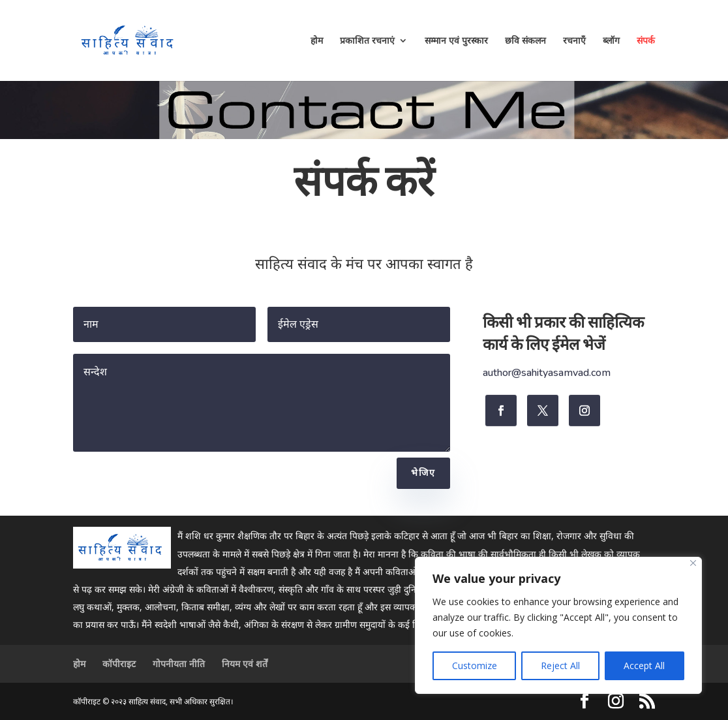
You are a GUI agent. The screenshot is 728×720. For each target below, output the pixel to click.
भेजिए (423, 473)
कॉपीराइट (119, 664)
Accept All (644, 665)
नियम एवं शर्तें (245, 664)
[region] (558, 625)
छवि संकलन (525, 41)
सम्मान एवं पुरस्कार (456, 41)
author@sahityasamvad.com (547, 373)
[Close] (693, 563)
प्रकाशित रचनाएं (367, 41)
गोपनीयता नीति (179, 664)
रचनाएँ (574, 41)
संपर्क (646, 41)
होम (317, 41)
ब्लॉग (611, 41)
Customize (475, 665)
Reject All (560, 665)
